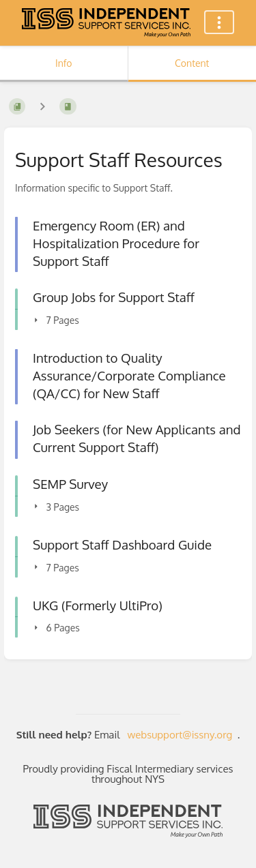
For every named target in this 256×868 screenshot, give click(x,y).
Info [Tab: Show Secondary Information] (64, 63)
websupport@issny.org (180, 735)
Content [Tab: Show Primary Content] (192, 63)
